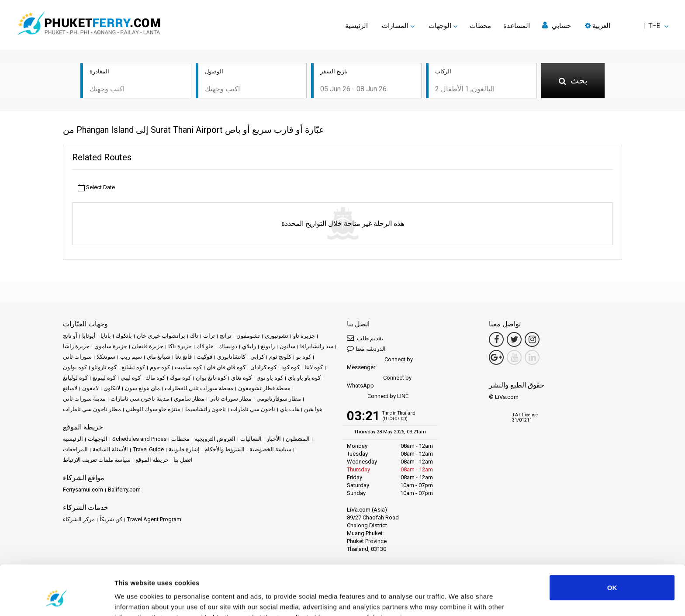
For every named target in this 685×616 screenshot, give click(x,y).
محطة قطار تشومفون (264, 388)
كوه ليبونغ (104, 378)
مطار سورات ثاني (230, 399)
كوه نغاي (241, 378)
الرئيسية (356, 26)
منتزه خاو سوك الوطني (153, 409)
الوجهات (98, 439)
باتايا (106, 336)
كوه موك (180, 378)
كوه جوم (160, 367)
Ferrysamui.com (83, 490)
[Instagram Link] (532, 339)
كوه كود (291, 367)
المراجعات (75, 449)
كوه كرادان (263, 367)
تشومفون (248, 336)
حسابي (557, 26)
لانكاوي (112, 388)
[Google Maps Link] (496, 357)
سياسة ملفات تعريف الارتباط (97, 460)
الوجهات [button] (440, 26)
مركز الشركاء (79, 519)
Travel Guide (148, 449)
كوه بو (304, 357)
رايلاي (249, 346)
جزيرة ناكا (180, 346)
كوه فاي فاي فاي (226, 367)
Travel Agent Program (154, 519)
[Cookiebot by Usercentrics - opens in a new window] (57, 599)
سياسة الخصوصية (270, 449)
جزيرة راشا (76, 346)
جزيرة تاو (304, 336)
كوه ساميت (188, 367)
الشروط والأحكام (225, 449)
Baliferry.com (124, 490)
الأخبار (274, 439)
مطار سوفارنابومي (279, 399)
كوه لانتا (314, 367)
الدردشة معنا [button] (366, 348)
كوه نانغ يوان (211, 378)
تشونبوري (277, 336)
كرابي (257, 357)
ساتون (287, 346)
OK (612, 545)
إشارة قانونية (184, 449)
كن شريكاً (111, 519)
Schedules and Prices (139, 439)
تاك (194, 336)
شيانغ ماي (159, 357)
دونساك (228, 346)
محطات (480, 26)
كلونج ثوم (280, 357)
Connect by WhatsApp (379, 382)
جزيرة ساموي (111, 346)
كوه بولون (75, 367)
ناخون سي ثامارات (253, 409)
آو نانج (70, 336)
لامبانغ (70, 388)
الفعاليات (251, 439)
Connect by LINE (378, 396)
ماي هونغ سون (142, 388)
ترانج (226, 336)
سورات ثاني (77, 357)
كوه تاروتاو (104, 367)
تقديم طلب (365, 338)
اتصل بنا (183, 460)
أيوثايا (89, 336)
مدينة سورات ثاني (84, 399)
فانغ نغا (183, 357)
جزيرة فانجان (148, 346)
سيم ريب (131, 357)
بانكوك (124, 336)
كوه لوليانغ (75, 378)
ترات (209, 336)
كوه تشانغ (133, 367)
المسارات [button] (395, 26)
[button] (627, 26)
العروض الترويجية (215, 439)
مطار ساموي (189, 399)
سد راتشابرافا (317, 346)
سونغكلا (106, 357)
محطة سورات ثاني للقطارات (199, 388)
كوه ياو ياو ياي (304, 378)
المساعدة (517, 26)
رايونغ (268, 346)
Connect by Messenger (380, 363)
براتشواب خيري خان (161, 336)
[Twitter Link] (514, 339)
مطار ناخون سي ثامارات (92, 409)
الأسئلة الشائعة (110, 449)
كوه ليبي (131, 378)
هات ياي (290, 409)
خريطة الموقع (152, 460)
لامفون (90, 388)
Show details (135, 599)
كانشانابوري (231, 357)
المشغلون (298, 439)
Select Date (96, 188)
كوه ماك (155, 378)
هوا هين (313, 409)
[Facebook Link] (496, 339)
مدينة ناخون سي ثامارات (140, 399)
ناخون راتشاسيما (206, 409)
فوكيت (204, 357)
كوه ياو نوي (270, 378)
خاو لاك (205, 346)
